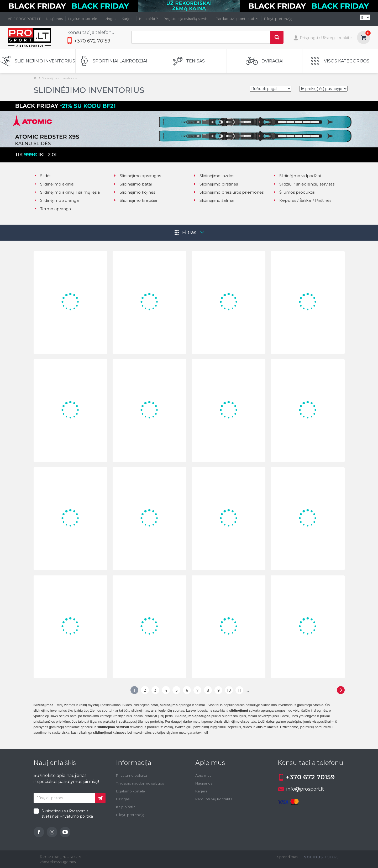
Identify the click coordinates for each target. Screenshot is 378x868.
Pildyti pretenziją (278, 19)
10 (229, 690)
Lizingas (109, 19)
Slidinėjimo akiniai (54, 184)
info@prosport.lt (301, 789)
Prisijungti (306, 38)
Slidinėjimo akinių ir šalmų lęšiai (67, 192)
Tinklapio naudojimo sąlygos (140, 783)
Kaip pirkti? (149, 19)
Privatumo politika (76, 816)
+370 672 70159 (89, 41)
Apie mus (203, 775)
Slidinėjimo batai (132, 184)
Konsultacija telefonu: (91, 32)
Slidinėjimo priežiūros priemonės (228, 192)
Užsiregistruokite (336, 38)
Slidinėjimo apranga (56, 200)
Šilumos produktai (294, 192)
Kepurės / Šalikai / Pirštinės (302, 200)
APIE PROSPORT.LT (24, 19)
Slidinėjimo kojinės (134, 192)
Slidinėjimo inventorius (59, 78)
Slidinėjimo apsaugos (137, 176)
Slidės (42, 176)
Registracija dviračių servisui (187, 19)
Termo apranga (52, 209)
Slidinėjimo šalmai (214, 200)
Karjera (128, 19)
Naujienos (54, 19)
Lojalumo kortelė (83, 19)
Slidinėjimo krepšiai (135, 200)
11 (239, 690)
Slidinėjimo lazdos (214, 176)
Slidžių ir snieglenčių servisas (304, 184)
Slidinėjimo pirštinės (215, 184)
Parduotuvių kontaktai (237, 19)
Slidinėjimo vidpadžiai (297, 176)
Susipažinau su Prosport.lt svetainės (67, 814)
